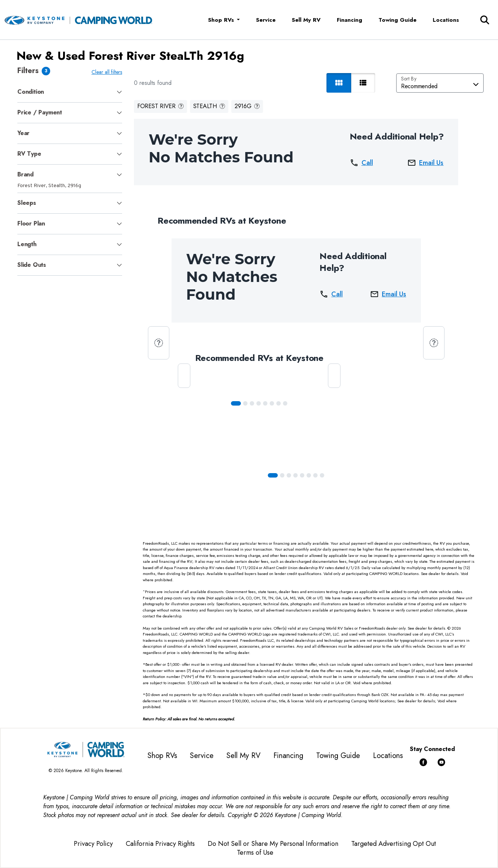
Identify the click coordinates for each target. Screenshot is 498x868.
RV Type (29, 154)
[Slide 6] (279, 403)
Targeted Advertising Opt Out (394, 844)
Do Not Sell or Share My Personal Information (273, 844)
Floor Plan (31, 223)
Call (361, 163)
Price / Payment (40, 112)
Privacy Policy (93, 844)
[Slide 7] (285, 403)
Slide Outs (32, 265)
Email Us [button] (425, 163)
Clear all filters (107, 72)
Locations (446, 20)
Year (23, 133)
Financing (350, 20)
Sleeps (27, 203)
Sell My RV (306, 20)
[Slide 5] (272, 403)
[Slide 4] (265, 403)
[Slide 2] (252, 403)
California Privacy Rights (160, 844)
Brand (25, 174)
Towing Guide (397, 20)
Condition (31, 92)
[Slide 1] (245, 403)
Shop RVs (162, 756)
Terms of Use (255, 852)
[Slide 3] (259, 403)
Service (266, 20)
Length (27, 244)
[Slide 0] (236, 403)
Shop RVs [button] (222, 20)
